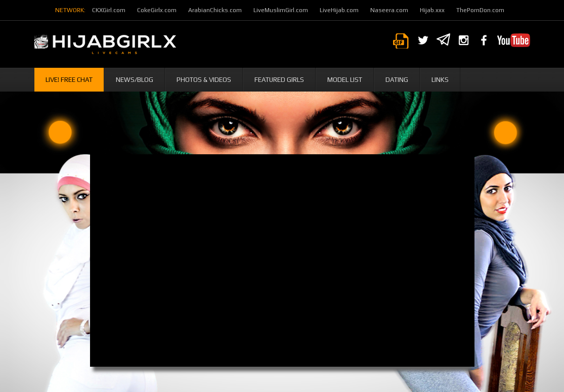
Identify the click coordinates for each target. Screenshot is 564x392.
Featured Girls (279, 80)
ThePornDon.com (480, 10)
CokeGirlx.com (157, 10)
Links (440, 80)
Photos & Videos (204, 80)
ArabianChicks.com (215, 10)
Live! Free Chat (69, 80)
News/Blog (135, 80)
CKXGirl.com (109, 10)
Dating (397, 80)
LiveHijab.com (339, 10)
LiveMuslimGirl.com (281, 10)
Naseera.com (389, 10)
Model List (345, 80)
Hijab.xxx (432, 10)
